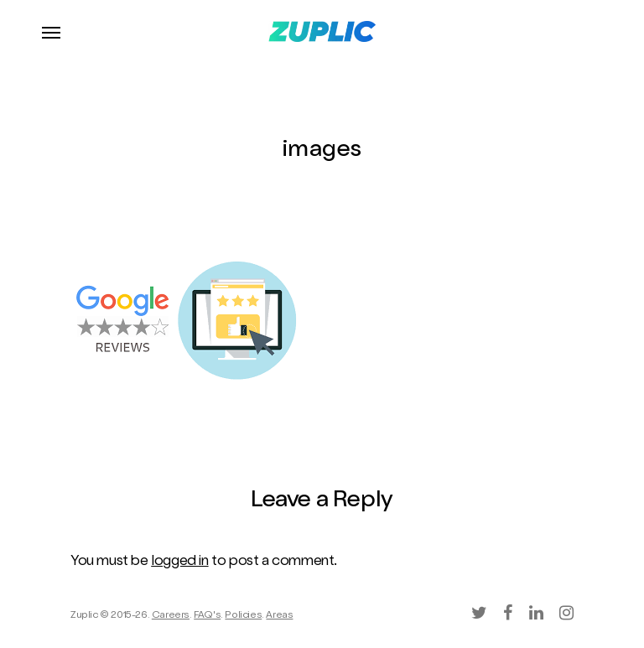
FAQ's (207, 616)
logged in (179, 562)
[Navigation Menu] (51, 32)
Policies (243, 616)
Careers (171, 616)
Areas (279, 616)
